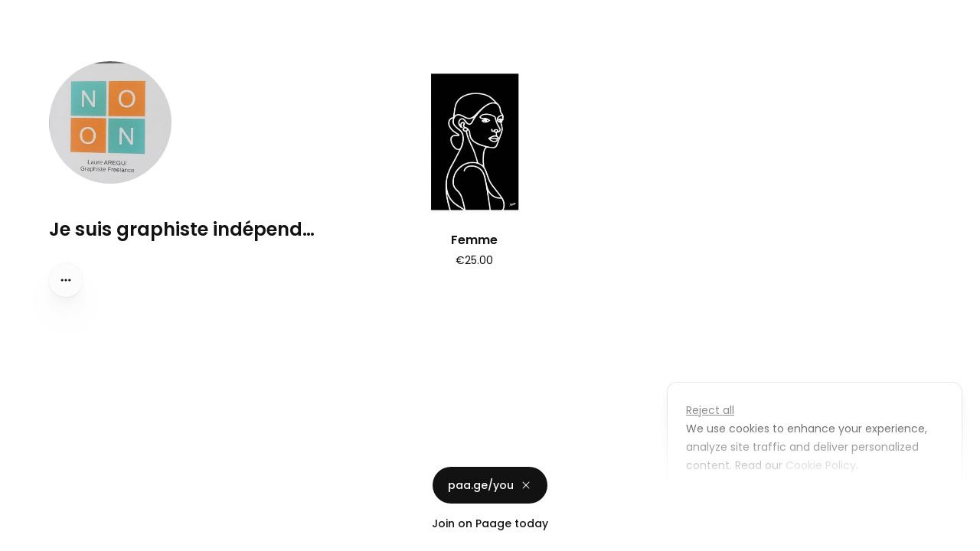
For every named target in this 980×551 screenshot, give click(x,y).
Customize (726, 500)
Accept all (819, 500)
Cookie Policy (819, 465)
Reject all (710, 410)
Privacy (24, 536)
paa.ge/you (490, 485)
